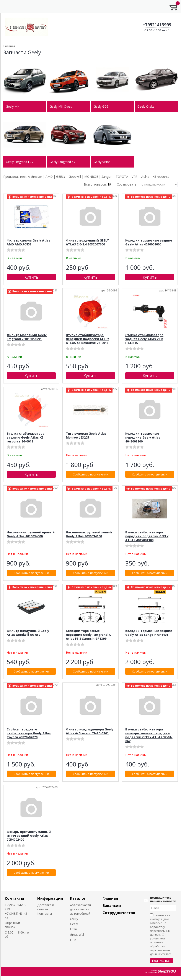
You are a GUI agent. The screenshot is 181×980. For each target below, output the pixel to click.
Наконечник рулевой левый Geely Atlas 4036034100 (89, 534)
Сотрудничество (119, 913)
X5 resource (161, 177)
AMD (49, 177)
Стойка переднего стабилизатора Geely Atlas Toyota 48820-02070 (29, 733)
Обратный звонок (12, 925)
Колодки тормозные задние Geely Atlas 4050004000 (149, 242)
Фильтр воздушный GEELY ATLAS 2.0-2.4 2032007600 (87, 242)
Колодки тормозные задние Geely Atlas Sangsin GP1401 (149, 633)
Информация (50, 898)
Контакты (14, 898)
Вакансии (112, 905)
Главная (110, 898)
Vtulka (145, 177)
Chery (74, 919)
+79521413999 (157, 25)
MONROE (91, 177)
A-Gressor (35, 177)
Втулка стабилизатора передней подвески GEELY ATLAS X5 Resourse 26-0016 (87, 339)
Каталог (78, 898)
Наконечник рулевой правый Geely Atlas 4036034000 (31, 534)
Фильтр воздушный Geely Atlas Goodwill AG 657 (28, 633)
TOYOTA (122, 177)
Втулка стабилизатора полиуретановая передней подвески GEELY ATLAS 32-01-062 (149, 735)
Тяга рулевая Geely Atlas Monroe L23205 (86, 435)
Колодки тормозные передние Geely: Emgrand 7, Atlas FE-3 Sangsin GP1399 (88, 635)
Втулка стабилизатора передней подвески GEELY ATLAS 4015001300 (147, 536)
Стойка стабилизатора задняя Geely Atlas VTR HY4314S (144, 339)
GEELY (61, 177)
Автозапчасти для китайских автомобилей (80, 909)
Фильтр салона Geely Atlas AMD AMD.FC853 (29, 242)
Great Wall (77, 935)
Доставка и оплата (46, 907)
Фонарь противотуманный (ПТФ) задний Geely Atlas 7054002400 (29, 836)
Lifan (73, 929)
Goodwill (75, 177)
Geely (74, 924)
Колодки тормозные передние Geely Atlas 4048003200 (143, 437)
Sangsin (107, 177)
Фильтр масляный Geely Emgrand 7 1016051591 (27, 337)
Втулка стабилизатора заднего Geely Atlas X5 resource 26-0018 (26, 437)
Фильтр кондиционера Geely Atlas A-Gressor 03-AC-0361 (90, 731)
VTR (134, 177)
